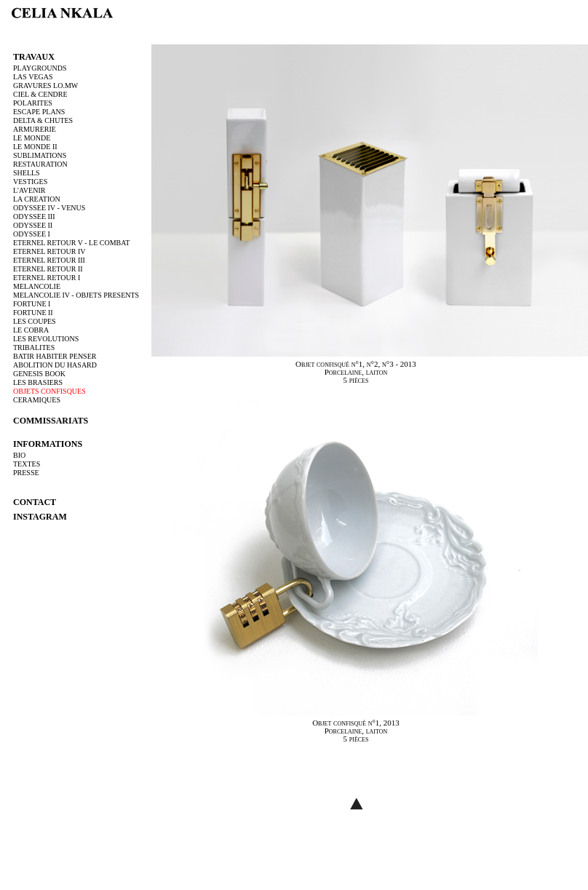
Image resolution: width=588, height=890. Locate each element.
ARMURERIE (35, 129)
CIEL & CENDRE (40, 94)
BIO (19, 455)
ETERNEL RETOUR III (49, 260)
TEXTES (27, 464)
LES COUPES (35, 321)
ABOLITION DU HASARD (55, 365)
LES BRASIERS (38, 382)
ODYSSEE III (34, 216)
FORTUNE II (33, 313)
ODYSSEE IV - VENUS (49, 208)
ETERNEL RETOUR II (48, 269)
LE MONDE (32, 138)
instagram (40, 517)
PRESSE (26, 473)
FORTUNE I (32, 304)
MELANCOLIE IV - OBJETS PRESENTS (76, 295)
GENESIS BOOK (39, 374)
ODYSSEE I (32, 234)
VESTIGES (30, 182)
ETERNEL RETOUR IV (49, 251)
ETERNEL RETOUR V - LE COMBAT (71, 243)
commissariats (51, 421)
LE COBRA (31, 330)
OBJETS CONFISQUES (49, 391)
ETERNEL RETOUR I (47, 278)
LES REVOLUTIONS (46, 339)
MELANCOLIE (37, 286)
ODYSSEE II (33, 225)
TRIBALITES (34, 347)
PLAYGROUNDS (40, 68)
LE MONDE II (35, 147)
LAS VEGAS (33, 77)
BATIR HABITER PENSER (55, 356)
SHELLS (27, 173)
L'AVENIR (29, 190)
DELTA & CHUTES (43, 120)
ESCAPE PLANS (39, 112)
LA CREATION (37, 199)
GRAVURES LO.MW (45, 86)
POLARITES (33, 103)
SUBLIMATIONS (40, 155)
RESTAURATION (40, 164)
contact (35, 502)
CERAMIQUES (37, 400)
